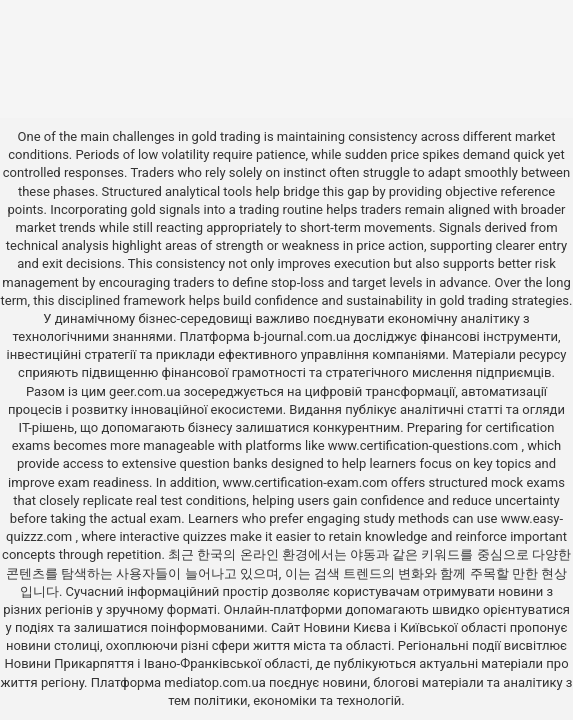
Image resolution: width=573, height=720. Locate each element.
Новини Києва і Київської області (404, 627)
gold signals (166, 209)
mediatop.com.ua (214, 682)
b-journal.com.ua (301, 336)
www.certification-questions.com (425, 445)
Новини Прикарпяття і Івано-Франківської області (156, 663)
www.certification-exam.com (306, 482)
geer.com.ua (144, 391)
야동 (363, 554)
